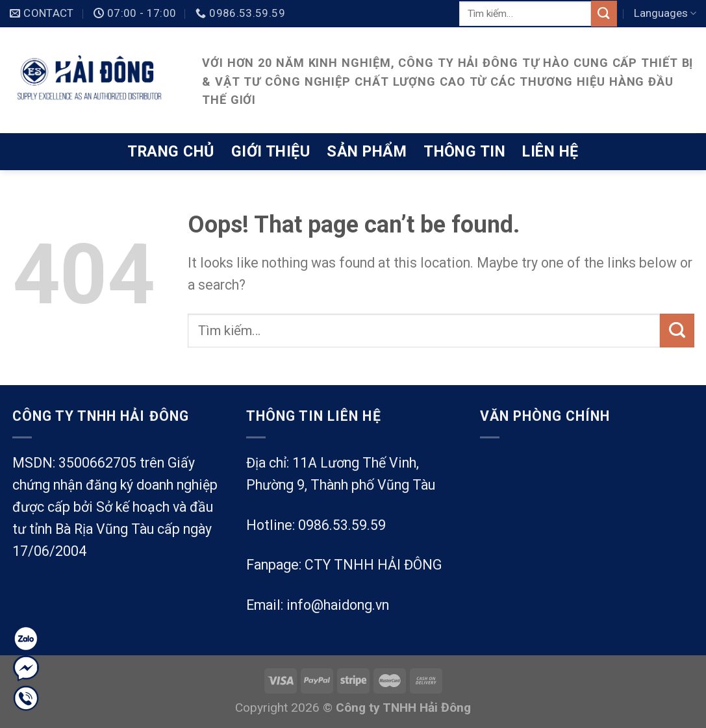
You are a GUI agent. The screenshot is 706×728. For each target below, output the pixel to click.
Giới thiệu (271, 151)
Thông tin (464, 151)
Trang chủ (170, 151)
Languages (665, 13)
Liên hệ (550, 151)
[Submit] (604, 13)
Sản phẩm (367, 151)
